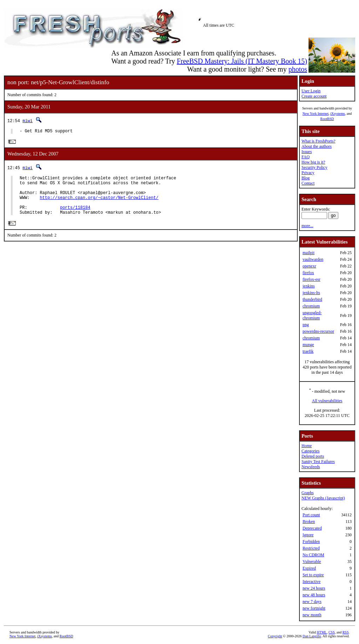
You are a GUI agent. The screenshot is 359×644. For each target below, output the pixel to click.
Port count (311, 515)
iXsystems (338, 114)
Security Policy (314, 167)
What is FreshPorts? (319, 141)
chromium (311, 306)
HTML (322, 632)
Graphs (308, 493)
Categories (310, 451)
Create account (314, 96)
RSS (346, 632)
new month (312, 615)
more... (307, 226)
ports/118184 (75, 216)
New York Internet (316, 114)
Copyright (275, 636)
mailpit (309, 253)
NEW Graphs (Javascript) (323, 498)
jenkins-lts (311, 293)
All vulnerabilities (327, 401)
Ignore (308, 535)
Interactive (311, 582)
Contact (308, 183)
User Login (311, 91)
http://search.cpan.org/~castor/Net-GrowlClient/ (99, 204)
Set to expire (313, 575)
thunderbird (312, 299)
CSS (332, 632)
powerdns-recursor (318, 331)
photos (298, 69)
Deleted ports (313, 456)
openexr (309, 266)
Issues (307, 152)
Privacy (308, 173)
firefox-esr (311, 279)
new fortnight (314, 608)
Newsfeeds (311, 467)
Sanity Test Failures (318, 462)
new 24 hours (314, 588)
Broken (309, 522)
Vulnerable (312, 562)
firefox (308, 273)
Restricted (311, 548)
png (306, 325)
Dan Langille (312, 636)
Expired (309, 568)
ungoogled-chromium (312, 315)
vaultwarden (313, 259)
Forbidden (311, 542)
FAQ (306, 157)
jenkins (309, 286)
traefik (308, 351)
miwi (28, 121)
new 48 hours (314, 595)
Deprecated (312, 528)
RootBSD (327, 119)
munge (308, 345)
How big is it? (313, 162)
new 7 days (312, 602)
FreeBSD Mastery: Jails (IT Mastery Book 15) (242, 61)
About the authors (317, 146)
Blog (306, 178)
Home (307, 446)
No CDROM (313, 555)
